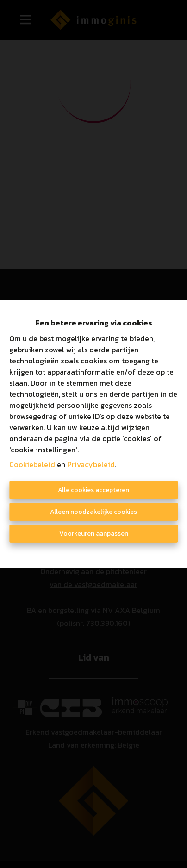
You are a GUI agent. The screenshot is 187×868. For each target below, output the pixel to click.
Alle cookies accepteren (93, 490)
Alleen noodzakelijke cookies (93, 512)
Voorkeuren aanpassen (94, 534)
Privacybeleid (91, 464)
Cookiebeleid (32, 464)
